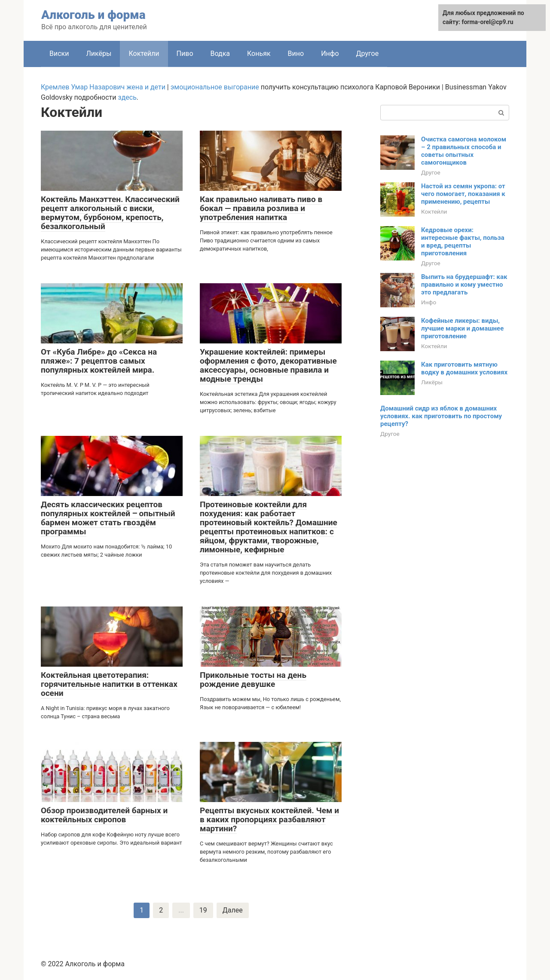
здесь (127, 97)
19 (203, 910)
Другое (368, 54)
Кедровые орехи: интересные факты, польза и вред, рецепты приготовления (463, 242)
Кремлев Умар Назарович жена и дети (103, 87)
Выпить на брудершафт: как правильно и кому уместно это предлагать (464, 285)
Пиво (185, 54)
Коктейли (434, 211)
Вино (296, 54)
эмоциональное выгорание (215, 87)
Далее (233, 910)
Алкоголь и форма (93, 15)
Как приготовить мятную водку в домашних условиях (464, 368)
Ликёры (99, 54)
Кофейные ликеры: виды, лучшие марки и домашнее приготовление (462, 328)
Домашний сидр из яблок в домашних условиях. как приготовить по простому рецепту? (441, 416)
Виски (59, 54)
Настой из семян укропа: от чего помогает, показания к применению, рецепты (463, 194)
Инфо (330, 54)
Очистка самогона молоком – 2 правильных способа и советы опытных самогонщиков (464, 151)
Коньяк (259, 54)
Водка (220, 54)
